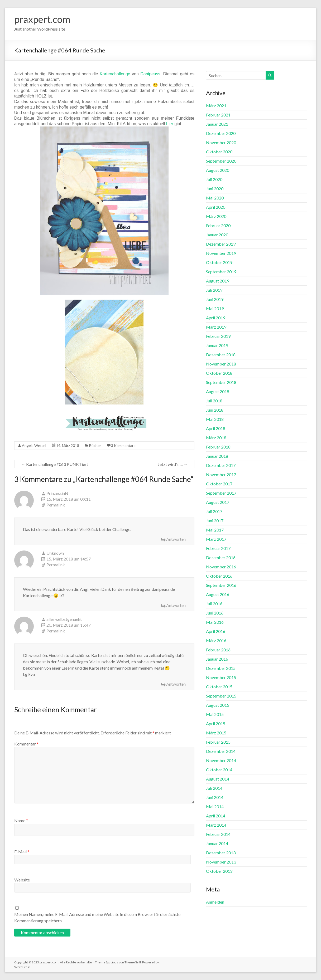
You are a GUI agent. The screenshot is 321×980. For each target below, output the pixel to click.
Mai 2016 (215, 622)
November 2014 (221, 760)
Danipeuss (150, 74)
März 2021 (216, 106)
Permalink (56, 505)
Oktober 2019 (219, 262)
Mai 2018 (215, 419)
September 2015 (221, 696)
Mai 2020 (215, 198)
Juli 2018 (214, 401)
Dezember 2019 (221, 244)
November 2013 (221, 862)
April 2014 (216, 816)
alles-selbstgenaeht (64, 619)
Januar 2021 (217, 124)
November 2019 (221, 253)
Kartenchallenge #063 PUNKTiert (55, 464)
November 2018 (221, 364)
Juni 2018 (215, 410)
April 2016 (216, 631)
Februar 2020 (218, 225)
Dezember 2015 (221, 668)
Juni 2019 (215, 299)
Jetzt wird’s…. (173, 464)
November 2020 (221, 142)
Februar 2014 (218, 834)
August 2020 (218, 170)
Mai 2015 (215, 714)
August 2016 (218, 594)
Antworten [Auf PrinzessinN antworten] (176, 539)
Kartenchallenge (115, 74)
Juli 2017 (214, 511)
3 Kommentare (123, 445)
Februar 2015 (218, 742)
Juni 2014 (215, 797)
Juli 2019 (214, 290)
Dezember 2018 (221, 355)
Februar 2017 (218, 548)
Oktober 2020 (219, 152)
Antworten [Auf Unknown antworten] (176, 605)
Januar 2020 (217, 235)
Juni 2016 (215, 613)
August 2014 (218, 779)
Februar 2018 (218, 447)
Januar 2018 (217, 456)
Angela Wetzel (34, 445)
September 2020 (221, 161)
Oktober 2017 (219, 484)
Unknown (55, 553)
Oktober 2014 (219, 770)
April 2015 (216, 723)
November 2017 (221, 474)
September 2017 (221, 493)
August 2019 (218, 281)
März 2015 (216, 733)
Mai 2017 (215, 530)
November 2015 (221, 677)
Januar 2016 (217, 659)
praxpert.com (42, 19)
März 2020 (216, 216)
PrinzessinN (57, 493)
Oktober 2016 (219, 576)
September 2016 (221, 585)
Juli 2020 (214, 179)
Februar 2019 (218, 336)
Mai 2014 (215, 806)
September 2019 (221, 272)
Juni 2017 (215, 521)
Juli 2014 (214, 788)
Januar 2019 (217, 345)
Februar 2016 (218, 650)
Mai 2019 (215, 308)
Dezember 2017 (221, 465)
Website (22, 880)
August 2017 (218, 502)
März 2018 (216, 438)
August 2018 (218, 391)
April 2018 (216, 428)
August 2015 (218, 705)
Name (21, 820)
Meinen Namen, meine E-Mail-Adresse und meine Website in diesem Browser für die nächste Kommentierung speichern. (97, 917)
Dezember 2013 (221, 853)
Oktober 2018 (219, 373)
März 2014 (216, 825)
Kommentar (26, 744)
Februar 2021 (218, 115)
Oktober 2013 (219, 871)
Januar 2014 (217, 843)
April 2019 (216, 318)
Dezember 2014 (221, 751)
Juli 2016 (214, 604)
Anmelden (215, 902)
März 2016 (216, 640)
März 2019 (216, 327)
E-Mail (22, 852)
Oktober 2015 (219, 687)
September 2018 (221, 382)
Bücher (95, 445)
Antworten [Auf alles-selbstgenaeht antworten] (176, 684)
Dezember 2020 (221, 133)
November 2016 (221, 567)
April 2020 (216, 207)
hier (170, 124)
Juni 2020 (215, 189)
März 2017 (216, 539)
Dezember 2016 (221, 557)
